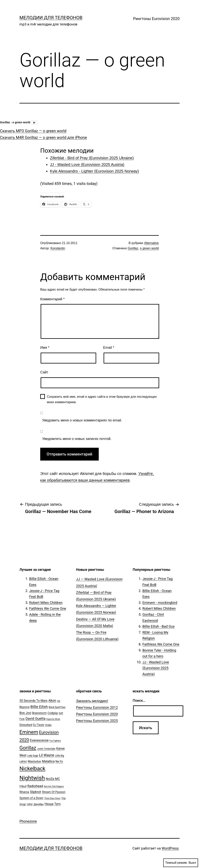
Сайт (44, 372)
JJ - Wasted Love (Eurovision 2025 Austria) (156, 668)
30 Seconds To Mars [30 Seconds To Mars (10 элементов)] (34, 701)
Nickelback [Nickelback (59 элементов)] (32, 769)
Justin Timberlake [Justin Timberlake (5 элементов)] (46, 749)
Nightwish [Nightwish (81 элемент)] (32, 778)
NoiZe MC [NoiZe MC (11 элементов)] (53, 779)
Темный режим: (181, 863)
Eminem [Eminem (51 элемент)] (29, 732)
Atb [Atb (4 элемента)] (59, 701)
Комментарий (52, 299)
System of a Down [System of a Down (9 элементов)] (31, 798)
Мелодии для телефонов (51, 18)
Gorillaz (133, 248)
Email (109, 348)
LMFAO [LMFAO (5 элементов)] (23, 762)
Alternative (151, 243)
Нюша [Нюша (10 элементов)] (49, 804)
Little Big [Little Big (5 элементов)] (59, 756)
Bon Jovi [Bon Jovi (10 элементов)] (25, 713)
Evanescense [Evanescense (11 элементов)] (39, 740)
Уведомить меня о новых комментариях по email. (82, 420)
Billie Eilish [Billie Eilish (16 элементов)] (39, 707)
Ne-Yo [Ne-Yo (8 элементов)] (59, 762)
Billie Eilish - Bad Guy (159, 626)
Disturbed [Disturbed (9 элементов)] (26, 725)
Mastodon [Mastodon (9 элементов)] (34, 761)
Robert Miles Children (46, 603)
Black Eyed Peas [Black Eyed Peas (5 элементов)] (57, 707)
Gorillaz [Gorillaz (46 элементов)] (28, 748)
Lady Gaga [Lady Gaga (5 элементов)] (33, 756)
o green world (149, 248)
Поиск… (139, 700)
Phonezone (28, 821)
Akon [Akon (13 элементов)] (52, 701)
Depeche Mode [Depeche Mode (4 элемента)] (53, 719)
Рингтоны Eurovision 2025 (97, 721)
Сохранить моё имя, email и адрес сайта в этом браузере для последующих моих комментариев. (102, 399)
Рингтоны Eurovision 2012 (97, 707)
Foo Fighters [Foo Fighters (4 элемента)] (55, 741)
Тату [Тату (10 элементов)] (58, 804)
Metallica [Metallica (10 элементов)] (48, 761)
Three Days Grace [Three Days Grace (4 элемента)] (52, 798)
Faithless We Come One (48, 608)
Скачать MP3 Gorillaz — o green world (33, 131)
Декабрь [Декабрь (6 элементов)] (39, 804)
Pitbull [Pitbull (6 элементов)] (23, 786)
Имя (45, 348)
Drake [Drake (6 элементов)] (48, 725)
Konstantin (58, 248)
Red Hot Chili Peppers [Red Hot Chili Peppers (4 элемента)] (54, 786)
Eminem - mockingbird (160, 603)
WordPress (170, 848)
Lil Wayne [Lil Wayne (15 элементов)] (47, 755)
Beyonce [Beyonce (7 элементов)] (24, 707)
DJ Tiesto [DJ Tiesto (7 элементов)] (39, 725)
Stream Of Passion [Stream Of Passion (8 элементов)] (54, 792)
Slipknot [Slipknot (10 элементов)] (35, 792)
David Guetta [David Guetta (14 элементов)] (35, 719)
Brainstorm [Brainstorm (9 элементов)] (39, 713)
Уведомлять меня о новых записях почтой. (77, 439)
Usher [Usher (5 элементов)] (30, 804)
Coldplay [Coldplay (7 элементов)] (53, 713)
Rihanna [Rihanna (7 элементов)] (24, 792)
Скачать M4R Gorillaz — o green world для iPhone (43, 138)
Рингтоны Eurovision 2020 (156, 19)
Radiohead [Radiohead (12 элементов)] (35, 786)
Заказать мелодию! (92, 701)
